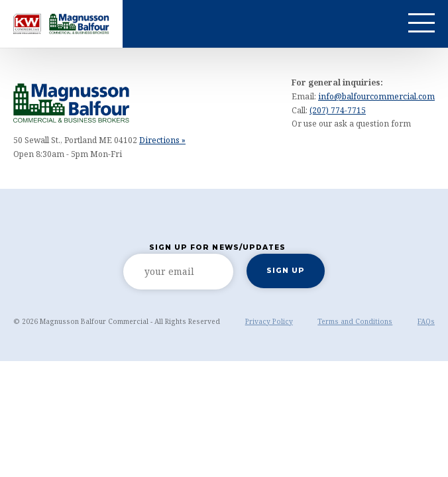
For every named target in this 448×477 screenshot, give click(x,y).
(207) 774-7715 (338, 110)
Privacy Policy (269, 321)
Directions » (162, 140)
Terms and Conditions (355, 321)
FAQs (426, 321)
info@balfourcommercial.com (376, 96)
